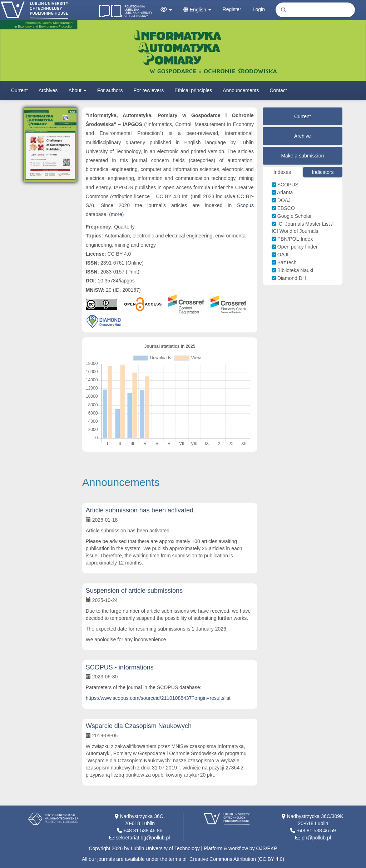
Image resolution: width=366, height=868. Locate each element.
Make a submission (302, 156)
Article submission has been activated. (140, 510)
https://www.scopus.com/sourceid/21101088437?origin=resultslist (158, 698)
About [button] (77, 90)
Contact (278, 90)
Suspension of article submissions (134, 591)
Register (232, 9)
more (117, 214)
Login (259, 9)
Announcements (241, 90)
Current (19, 90)
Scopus (245, 205)
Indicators (323, 172)
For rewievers (149, 90)
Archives (48, 90)
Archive (303, 136)
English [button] (197, 10)
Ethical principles (193, 90)
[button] (166, 10)
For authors (110, 90)
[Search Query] (315, 10)
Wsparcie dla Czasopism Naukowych (139, 726)
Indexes (282, 172)
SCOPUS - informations (120, 667)
